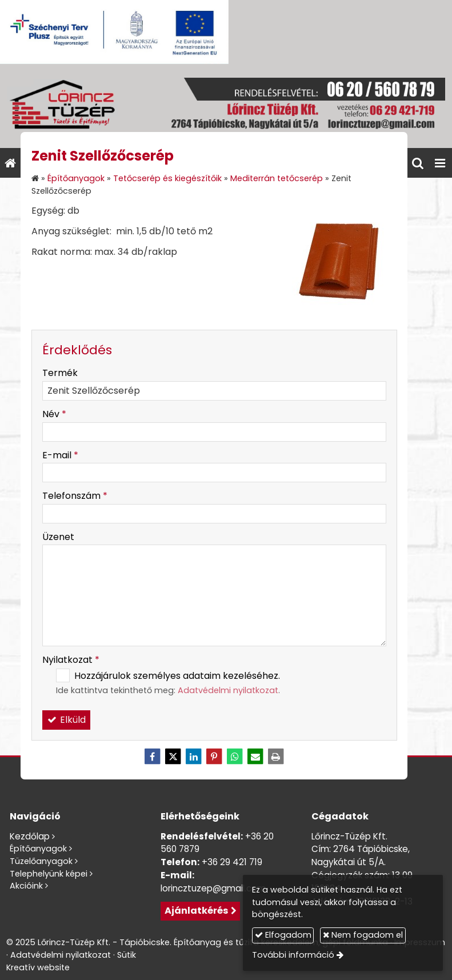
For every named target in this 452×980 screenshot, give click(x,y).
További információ (293, 955)
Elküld (66, 720)
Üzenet (58, 537)
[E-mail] (255, 757)
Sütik (127, 955)
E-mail (60, 455)
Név (54, 414)
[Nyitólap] (226, 106)
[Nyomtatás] (276, 757)
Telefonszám (75, 496)
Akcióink (26, 886)
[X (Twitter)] (173, 757)
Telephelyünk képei (49, 874)
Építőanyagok (38, 849)
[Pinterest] (214, 757)
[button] (440, 163)
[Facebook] (153, 757)
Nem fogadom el (363, 935)
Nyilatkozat (71, 660)
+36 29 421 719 (232, 862)
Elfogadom (283, 935)
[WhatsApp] (235, 757)
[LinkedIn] (194, 757)
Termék (60, 373)
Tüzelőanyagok (41, 861)
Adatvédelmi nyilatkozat (228, 690)
